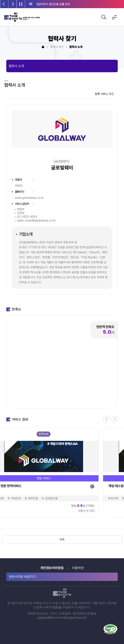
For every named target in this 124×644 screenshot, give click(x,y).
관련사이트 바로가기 (22, 577)
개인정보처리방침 (52, 568)
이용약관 (78, 568)
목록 (62, 540)
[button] (106, 419)
